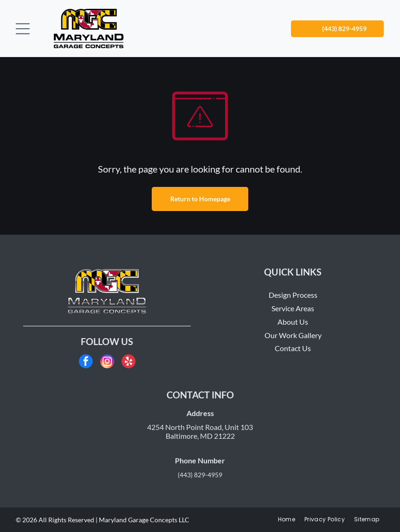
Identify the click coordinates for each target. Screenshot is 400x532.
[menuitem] (287, 519)
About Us (293, 322)
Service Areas (293, 308)
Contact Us (293, 348)
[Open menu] (23, 29)
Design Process (293, 295)
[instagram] (107, 362)
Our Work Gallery (293, 335)
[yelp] (129, 362)
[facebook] (86, 362)
